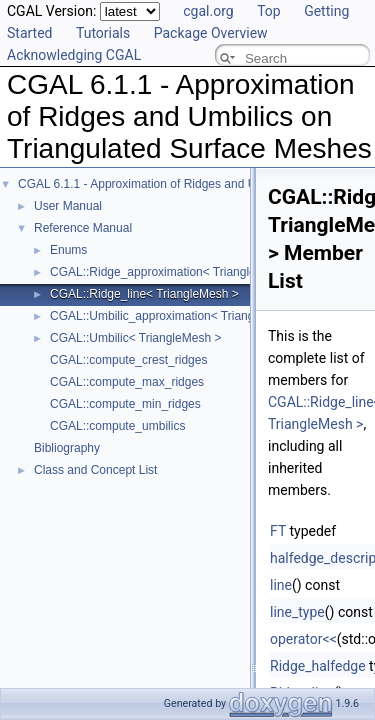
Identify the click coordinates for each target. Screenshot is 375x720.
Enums (68, 250)
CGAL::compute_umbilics (117, 426)
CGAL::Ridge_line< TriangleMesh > (144, 294)
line (281, 585)
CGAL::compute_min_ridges (125, 404)
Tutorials (103, 33)
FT (278, 531)
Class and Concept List (95, 470)
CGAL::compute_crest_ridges (128, 360)
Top (269, 11)
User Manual (68, 206)
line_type (297, 612)
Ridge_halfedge (318, 666)
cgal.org (208, 11)
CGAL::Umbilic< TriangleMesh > (135, 338)
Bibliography (67, 448)
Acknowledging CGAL (74, 55)
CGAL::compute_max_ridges (127, 382)
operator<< (303, 639)
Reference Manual (83, 228)
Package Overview (211, 33)
